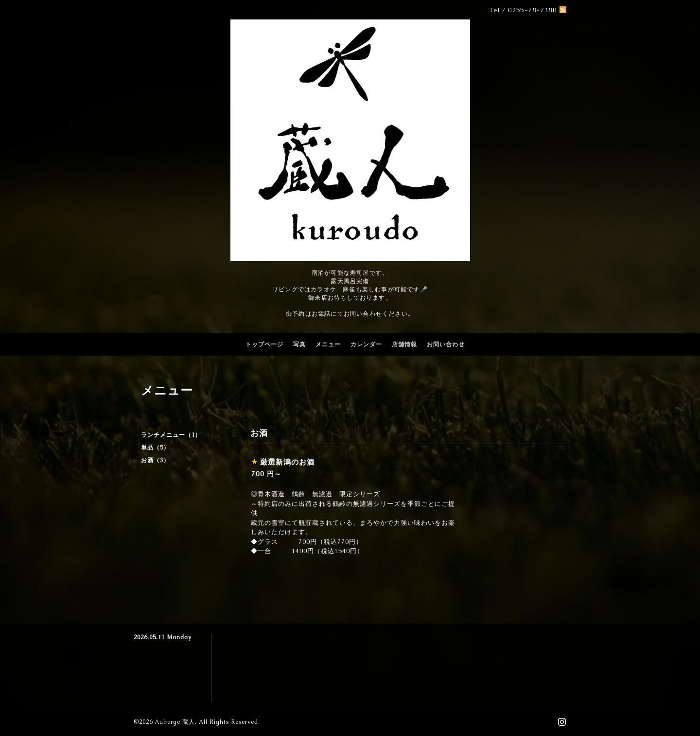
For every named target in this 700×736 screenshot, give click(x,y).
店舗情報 (404, 344)
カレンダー (366, 344)
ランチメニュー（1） (171, 435)
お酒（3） (155, 460)
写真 (299, 344)
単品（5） (155, 448)
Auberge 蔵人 (175, 722)
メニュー (328, 344)
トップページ (264, 344)
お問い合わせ (446, 344)
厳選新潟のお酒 (287, 462)
